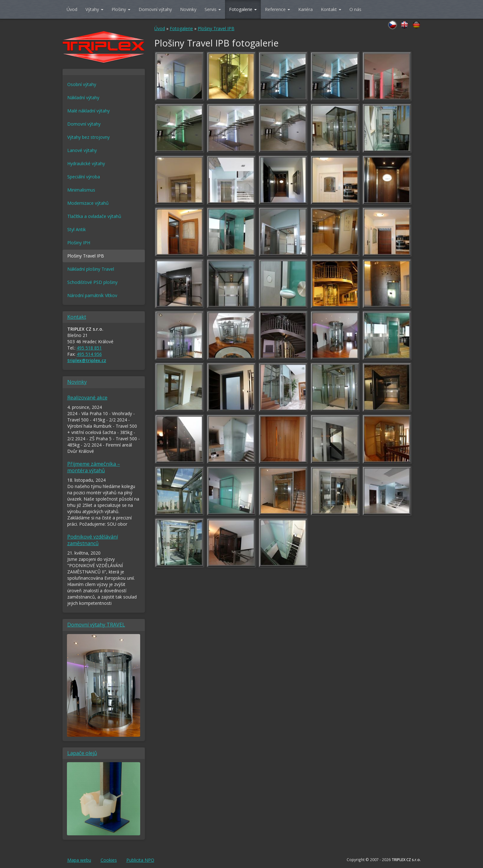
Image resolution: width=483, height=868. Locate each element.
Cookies (109, 860)
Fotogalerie (243, 9)
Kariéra (305, 9)
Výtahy (94, 9)
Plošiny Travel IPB (216, 28)
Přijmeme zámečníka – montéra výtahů (94, 467)
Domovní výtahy (155, 9)
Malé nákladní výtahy (88, 111)
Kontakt (331, 9)
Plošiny (121, 9)
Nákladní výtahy (83, 98)
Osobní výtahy (82, 84)
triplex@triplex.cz (87, 360)
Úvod (72, 9)
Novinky (188, 9)
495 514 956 (89, 354)
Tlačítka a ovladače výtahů (94, 216)
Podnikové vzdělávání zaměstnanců (93, 540)
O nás (355, 9)
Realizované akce (87, 398)
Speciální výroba (84, 177)
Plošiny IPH (79, 243)
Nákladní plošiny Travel (91, 269)
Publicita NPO (140, 860)
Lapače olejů (82, 753)
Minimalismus (81, 190)
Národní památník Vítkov (92, 295)
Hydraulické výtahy (86, 163)
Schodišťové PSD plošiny (92, 282)
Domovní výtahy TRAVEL (96, 625)
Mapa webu (79, 860)
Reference (277, 9)
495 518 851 (89, 348)
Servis (213, 9)
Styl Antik (77, 229)
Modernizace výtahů (88, 203)
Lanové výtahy (82, 150)
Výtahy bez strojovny (88, 137)
